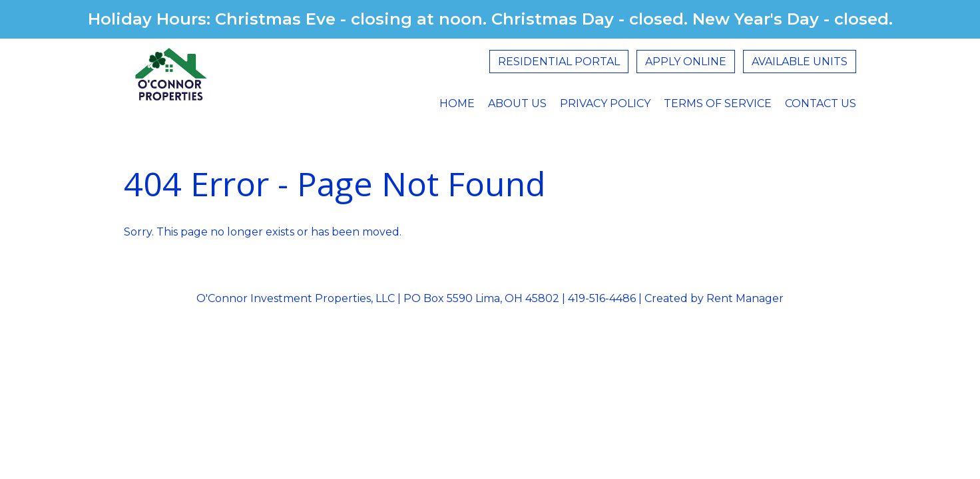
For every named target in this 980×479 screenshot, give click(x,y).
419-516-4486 (602, 298)
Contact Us (821, 103)
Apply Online (686, 62)
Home (457, 103)
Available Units (800, 62)
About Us (517, 103)
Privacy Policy (605, 103)
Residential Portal (559, 62)
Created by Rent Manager (713, 298)
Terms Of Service (718, 103)
